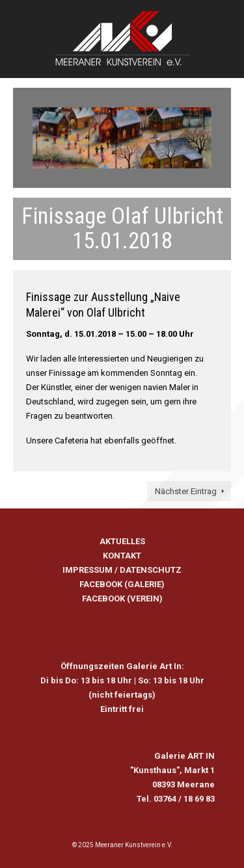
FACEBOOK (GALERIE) (122, 584)
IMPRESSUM (88, 570)
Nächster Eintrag (186, 491)
